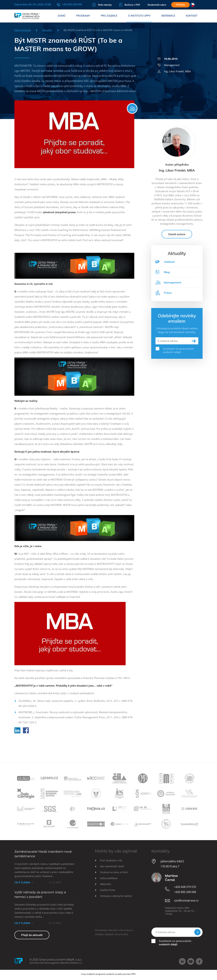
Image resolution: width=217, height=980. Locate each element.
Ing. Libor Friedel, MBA (174, 71)
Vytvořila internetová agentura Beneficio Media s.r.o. (56, 963)
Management (169, 65)
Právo (164, 296)
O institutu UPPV (139, 16)
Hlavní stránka (23, 30)
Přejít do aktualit (32, 935)
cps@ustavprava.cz (186, 900)
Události (169, 265)
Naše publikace (109, 878)
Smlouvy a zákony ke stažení (116, 896)
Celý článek (22, 882)
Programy (83, 16)
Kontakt (192, 16)
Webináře (106, 884)
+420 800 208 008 (69, 5)
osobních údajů (168, 944)
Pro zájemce (109, 16)
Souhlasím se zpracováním (175, 943)
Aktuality (47, 30)
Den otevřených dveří (112, 866)
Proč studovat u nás (111, 860)
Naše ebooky (99, 5)
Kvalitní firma (108, 890)
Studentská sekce (154, 5)
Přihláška (180, 5)
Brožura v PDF (127, 5)
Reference (168, 16)
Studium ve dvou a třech (114, 872)
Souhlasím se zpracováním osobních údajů (179, 353)
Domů (62, 16)
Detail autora (177, 237)
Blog (163, 275)
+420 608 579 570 (185, 887)
